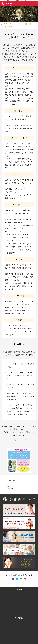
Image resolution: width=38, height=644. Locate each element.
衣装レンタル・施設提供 (11, 487)
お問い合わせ (28, 575)
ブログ (27, 480)
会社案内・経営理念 (13, 575)
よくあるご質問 (11, 480)
